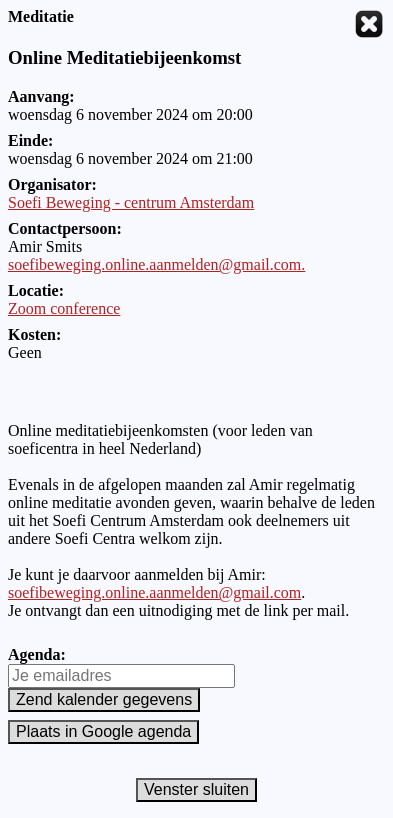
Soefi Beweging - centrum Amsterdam (131, 202)
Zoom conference (64, 308)
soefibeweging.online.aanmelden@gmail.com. (156, 264)
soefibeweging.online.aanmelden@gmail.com (154, 592)
